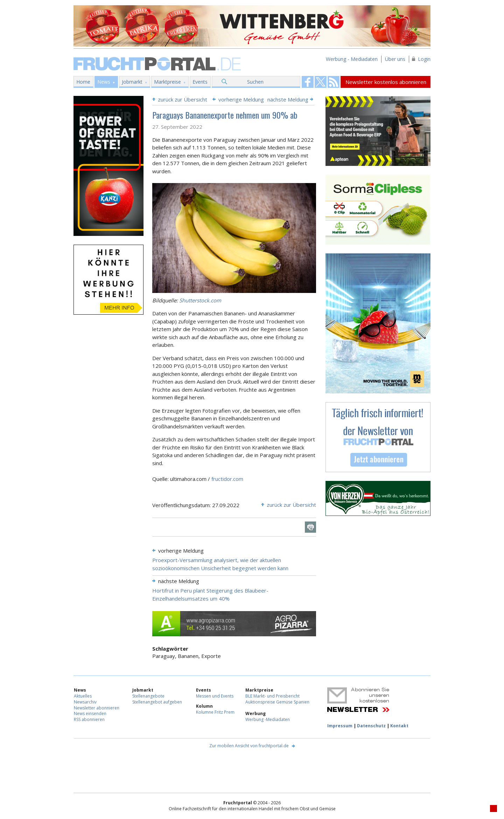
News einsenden (90, 713)
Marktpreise (167, 82)
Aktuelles (83, 696)
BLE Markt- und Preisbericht (272, 696)
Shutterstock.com (200, 300)
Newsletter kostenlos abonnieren (386, 82)
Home (83, 82)
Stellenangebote (148, 696)
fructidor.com (227, 479)
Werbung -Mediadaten (268, 719)
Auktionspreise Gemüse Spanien (277, 702)
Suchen (255, 82)
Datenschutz (371, 726)
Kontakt (399, 726)
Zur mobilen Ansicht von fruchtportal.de (249, 746)
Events (200, 82)
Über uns (395, 59)
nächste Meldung (288, 99)
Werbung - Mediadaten (352, 59)
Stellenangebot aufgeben (157, 702)
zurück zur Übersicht (183, 99)
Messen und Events (215, 696)
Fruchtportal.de (158, 63)
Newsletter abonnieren (97, 708)
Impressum (340, 726)
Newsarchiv (85, 702)
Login (424, 59)
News (104, 82)
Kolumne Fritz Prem (215, 712)
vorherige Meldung (241, 99)
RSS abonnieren (89, 719)
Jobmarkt (132, 82)
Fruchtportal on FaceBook (308, 82)
